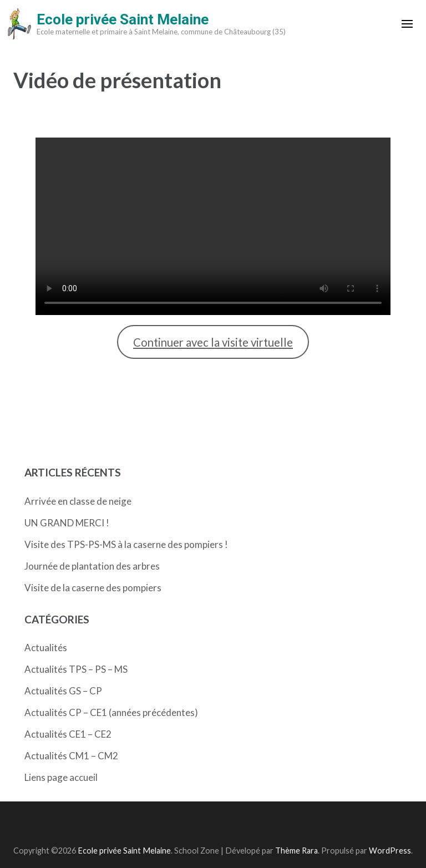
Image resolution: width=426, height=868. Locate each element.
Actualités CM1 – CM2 (71, 756)
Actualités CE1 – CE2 (68, 734)
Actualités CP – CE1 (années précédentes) (111, 712)
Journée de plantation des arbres (92, 566)
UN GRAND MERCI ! (67, 523)
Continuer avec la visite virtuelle (213, 342)
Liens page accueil (61, 777)
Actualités (46, 648)
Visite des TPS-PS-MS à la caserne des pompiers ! (126, 544)
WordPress (390, 851)
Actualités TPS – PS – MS (76, 669)
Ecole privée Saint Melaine (123, 19)
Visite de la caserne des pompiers (93, 588)
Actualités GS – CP (63, 691)
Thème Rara (296, 851)
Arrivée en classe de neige (78, 501)
